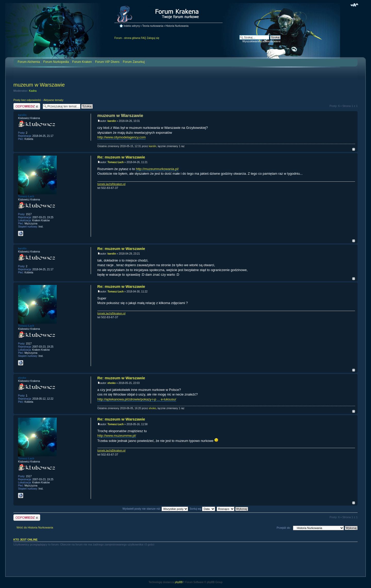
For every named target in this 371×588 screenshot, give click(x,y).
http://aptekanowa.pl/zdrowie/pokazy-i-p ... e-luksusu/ (137, 399)
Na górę (354, 149)
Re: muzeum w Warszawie (121, 157)
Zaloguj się (153, 38)
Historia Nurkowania (177, 26)
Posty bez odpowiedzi (27, 100)
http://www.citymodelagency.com (122, 137)
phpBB (179, 582)
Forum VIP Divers (107, 62)
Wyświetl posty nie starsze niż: (155, 509)
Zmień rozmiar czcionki (354, 5)
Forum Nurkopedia (56, 62)
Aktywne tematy (53, 100)
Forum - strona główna (127, 38)
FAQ (144, 38)
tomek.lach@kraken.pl (111, 184)
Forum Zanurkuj (134, 62)
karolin (112, 121)
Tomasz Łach (116, 162)
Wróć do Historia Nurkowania (35, 527)
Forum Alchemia (29, 62)
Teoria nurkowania (153, 26)
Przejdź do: (284, 528)
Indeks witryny (132, 26)
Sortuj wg (203, 509)
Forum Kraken (82, 62)
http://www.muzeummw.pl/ (117, 436)
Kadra (33, 91)
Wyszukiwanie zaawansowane (262, 41)
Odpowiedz (27, 106)
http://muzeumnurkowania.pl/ (157, 169)
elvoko (112, 383)
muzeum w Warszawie (39, 85)
